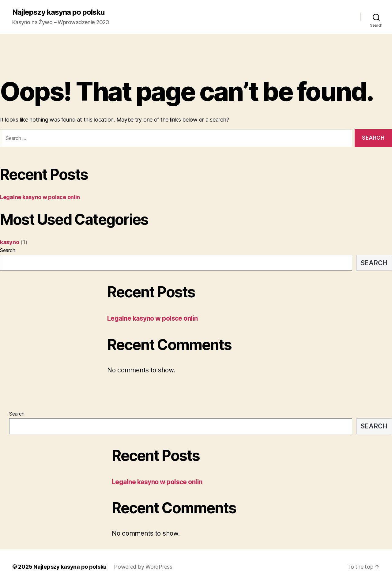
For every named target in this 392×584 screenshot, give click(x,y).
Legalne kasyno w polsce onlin (40, 197)
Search (8, 250)
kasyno (9, 242)
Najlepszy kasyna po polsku (58, 12)
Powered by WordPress (143, 567)
